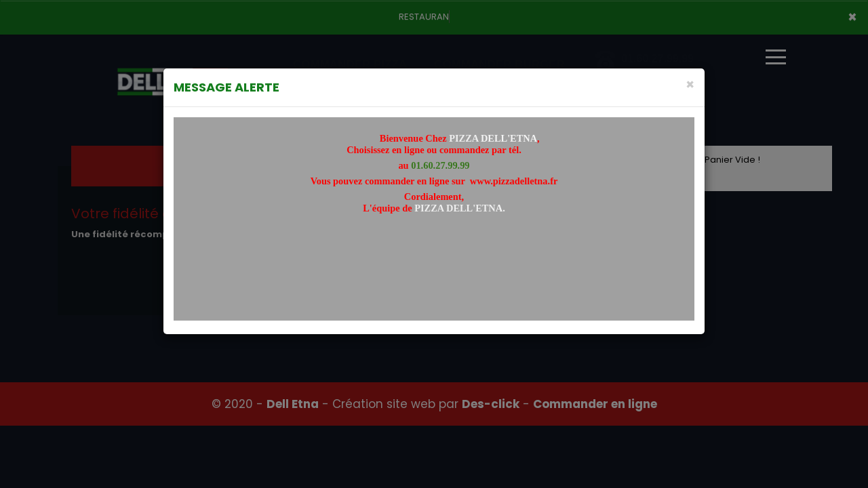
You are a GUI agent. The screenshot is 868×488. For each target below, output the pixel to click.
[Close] (690, 84)
